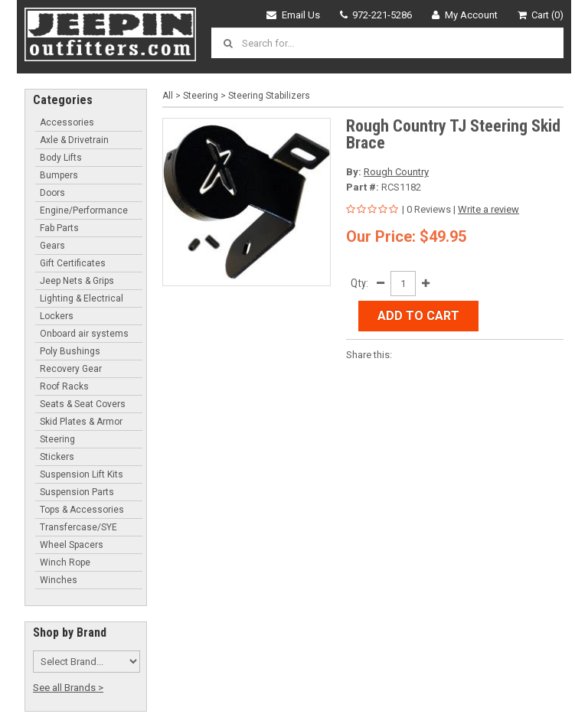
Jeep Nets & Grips (77, 281)
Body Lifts (61, 158)
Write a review (488, 209)
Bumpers (59, 175)
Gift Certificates (73, 263)
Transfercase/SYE (78, 527)
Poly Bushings (70, 351)
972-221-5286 (376, 15)
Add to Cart (418, 316)
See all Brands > (68, 688)
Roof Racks (64, 386)
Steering (57, 439)
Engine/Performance (84, 210)
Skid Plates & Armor (81, 422)
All (168, 96)
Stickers (57, 457)
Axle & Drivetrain (74, 140)
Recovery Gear (71, 369)
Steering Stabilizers (269, 96)
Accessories (67, 122)
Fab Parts (59, 228)
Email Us (293, 15)
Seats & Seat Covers (83, 404)
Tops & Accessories (82, 510)
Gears (52, 246)
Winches (59, 580)
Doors (52, 193)
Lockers (57, 316)
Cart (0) (541, 15)
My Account (465, 15)
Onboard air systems (84, 334)
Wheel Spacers (72, 545)
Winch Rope (65, 562)
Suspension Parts (77, 492)
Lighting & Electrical (82, 298)
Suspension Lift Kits (82, 474)
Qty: (359, 283)
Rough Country (396, 172)
